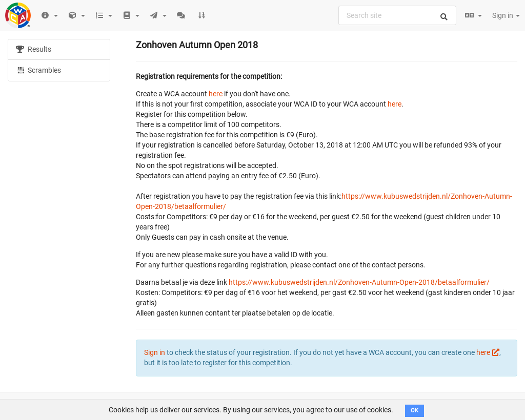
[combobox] (397, 15)
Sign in (506, 15)
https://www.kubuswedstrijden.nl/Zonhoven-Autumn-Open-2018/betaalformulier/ (359, 282)
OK (415, 411)
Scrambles (38, 70)
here (216, 94)
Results (34, 49)
